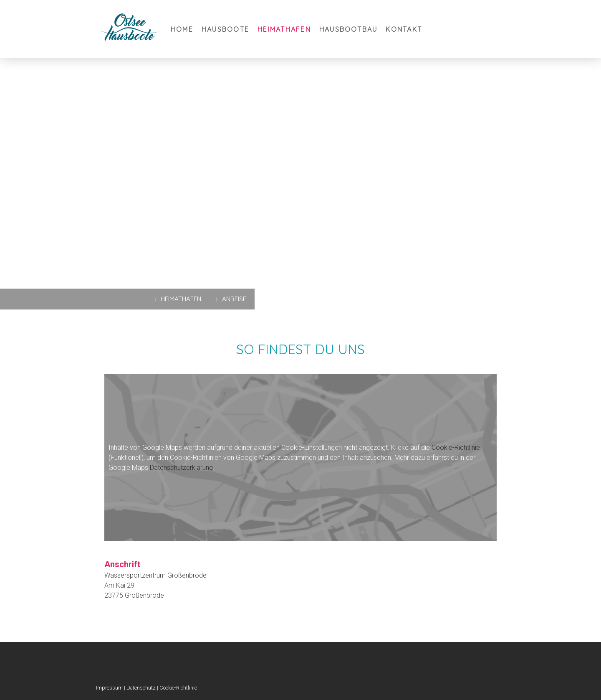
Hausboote (225, 29)
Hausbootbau (348, 29)
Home (182, 29)
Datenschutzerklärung (181, 468)
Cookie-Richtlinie (456, 448)
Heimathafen (284, 29)
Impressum (109, 688)
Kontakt (404, 29)
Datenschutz (141, 688)
